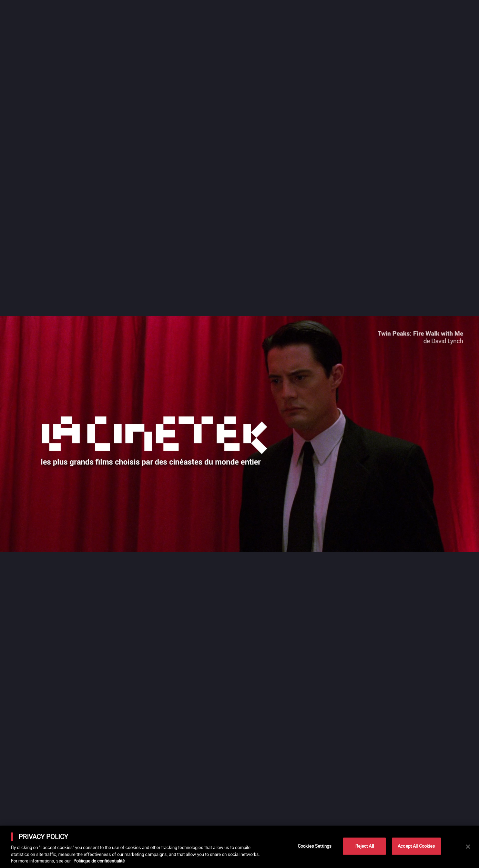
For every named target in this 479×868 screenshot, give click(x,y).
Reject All (365, 846)
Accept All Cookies (416, 846)
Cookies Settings (315, 846)
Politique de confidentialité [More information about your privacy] (99, 861)
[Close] (468, 847)
